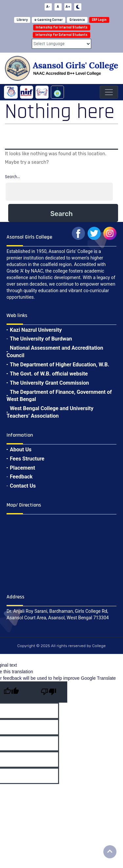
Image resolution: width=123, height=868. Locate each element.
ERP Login (99, 20)
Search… (12, 177)
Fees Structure (27, 459)
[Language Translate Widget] (61, 44)
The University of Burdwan (41, 339)
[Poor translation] (49, 692)
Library (22, 20)
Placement (22, 468)
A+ (68, 7)
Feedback (21, 477)
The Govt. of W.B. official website (49, 374)
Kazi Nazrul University (36, 330)
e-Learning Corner (49, 20)
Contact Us (23, 486)
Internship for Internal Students (62, 27)
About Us (21, 450)
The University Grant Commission (49, 383)
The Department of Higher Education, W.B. (60, 365)
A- (48, 7)
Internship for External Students (61, 35)
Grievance (77, 20)
